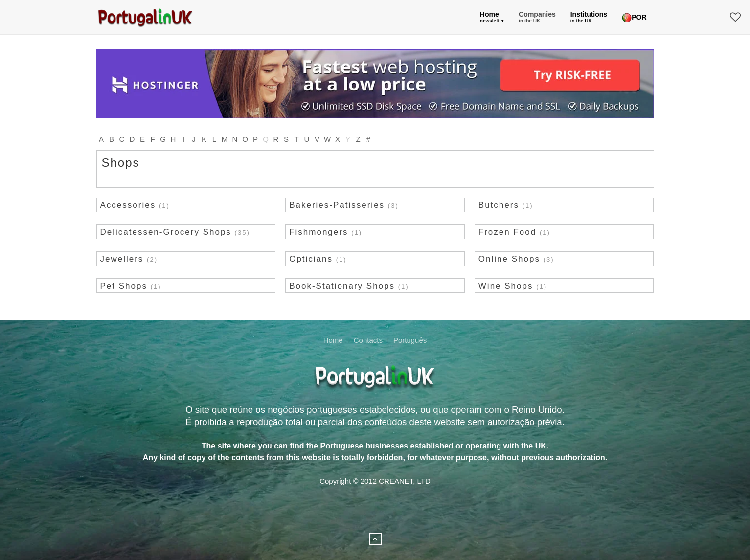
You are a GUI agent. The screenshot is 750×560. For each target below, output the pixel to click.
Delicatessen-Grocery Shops (166, 232)
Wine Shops (506, 286)
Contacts (368, 340)
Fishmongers (318, 232)
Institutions (589, 17)
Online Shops (509, 259)
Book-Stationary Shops (342, 286)
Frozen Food (507, 232)
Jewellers (122, 259)
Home (492, 17)
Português (410, 340)
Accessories (128, 205)
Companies (537, 17)
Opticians (311, 259)
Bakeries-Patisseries (337, 205)
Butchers (499, 205)
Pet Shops (124, 286)
